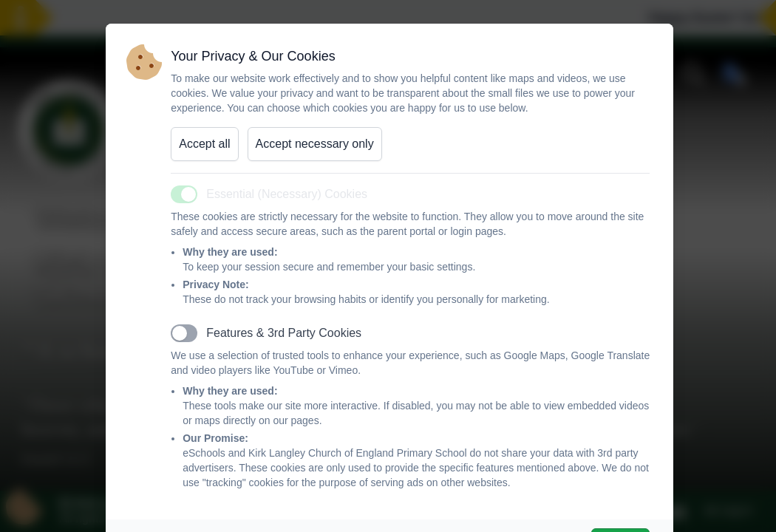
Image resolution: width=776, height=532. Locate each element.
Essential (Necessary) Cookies (287, 194)
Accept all (204, 144)
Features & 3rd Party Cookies (284, 333)
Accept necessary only (315, 144)
